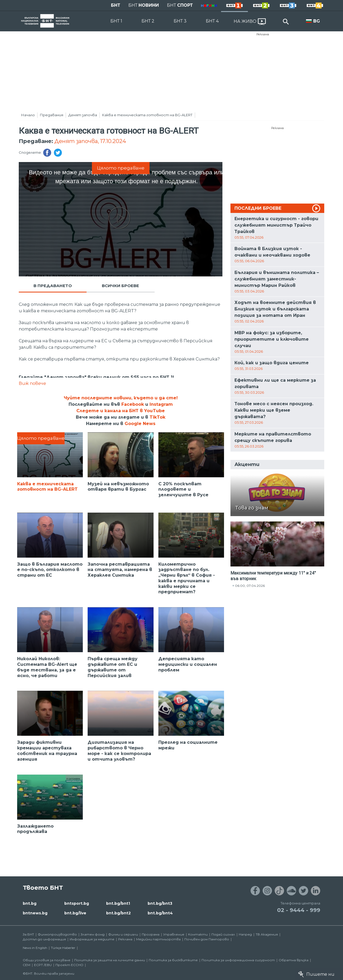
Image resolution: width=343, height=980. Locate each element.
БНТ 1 (116, 21)
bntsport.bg (77, 903)
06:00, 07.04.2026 (250, 586)
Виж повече (32, 383)
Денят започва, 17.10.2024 (90, 141)
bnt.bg (30, 903)
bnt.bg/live (75, 913)
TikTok (157, 417)
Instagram (161, 404)
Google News (140, 424)
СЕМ (27, 965)
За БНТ (28, 934)
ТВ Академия (267, 934)
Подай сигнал (223, 934)
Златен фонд (93, 934)
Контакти (198, 934)
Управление (174, 934)
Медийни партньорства (158, 939)
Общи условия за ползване (47, 960)
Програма (151, 934)
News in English (35, 948)
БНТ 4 (212, 21)
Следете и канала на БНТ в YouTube (121, 411)
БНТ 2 (148, 21)
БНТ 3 (180, 21)
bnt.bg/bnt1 (118, 903)
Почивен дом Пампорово (207, 939)
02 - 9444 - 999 (299, 910)
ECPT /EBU (43, 965)
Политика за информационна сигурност (238, 960)
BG (317, 21)
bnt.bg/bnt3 (160, 903)
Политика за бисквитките (173, 960)
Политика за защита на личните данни (110, 960)
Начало (28, 115)
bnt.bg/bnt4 (160, 913)
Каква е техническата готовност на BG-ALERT (147, 115)
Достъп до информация (44, 939)
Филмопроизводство (57, 934)
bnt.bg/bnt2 (118, 913)
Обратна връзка (294, 960)
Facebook (133, 404)
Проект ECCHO (69, 965)
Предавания (52, 115)
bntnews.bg (35, 913)
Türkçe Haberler (63, 948)
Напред (245, 934)
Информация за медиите (92, 939)
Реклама (263, 34)
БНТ (116, 5)
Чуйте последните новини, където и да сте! (121, 398)
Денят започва (83, 115)
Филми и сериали (123, 934)
